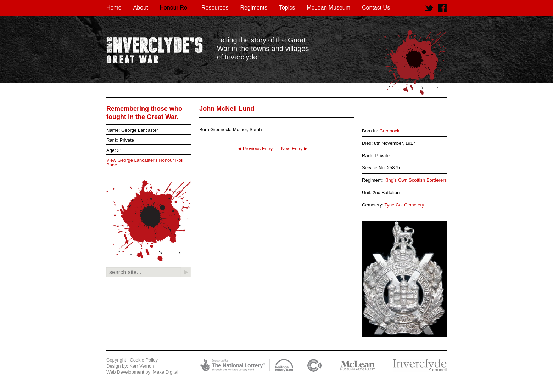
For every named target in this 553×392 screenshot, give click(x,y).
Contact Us (376, 8)
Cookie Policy (144, 360)
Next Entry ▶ (294, 149)
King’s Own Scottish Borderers (415, 180)
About (141, 8)
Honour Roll (175, 8)
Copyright (116, 360)
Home (114, 8)
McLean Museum (328, 8)
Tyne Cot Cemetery (404, 205)
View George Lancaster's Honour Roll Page (145, 163)
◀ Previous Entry (255, 149)
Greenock (389, 131)
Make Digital (166, 372)
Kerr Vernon (142, 366)
